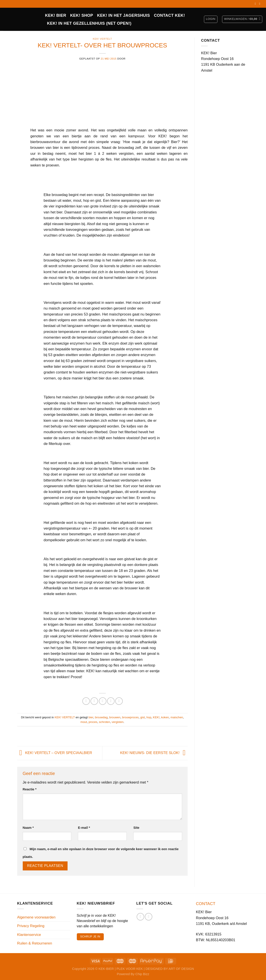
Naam (28, 828)
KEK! (156, 717)
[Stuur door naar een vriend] (103, 701)
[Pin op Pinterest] (111, 701)
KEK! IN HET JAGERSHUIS (124, 15)
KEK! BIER (56, 15)
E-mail (84, 828)
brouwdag (101, 717)
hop (149, 717)
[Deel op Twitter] (94, 701)
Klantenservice (29, 935)
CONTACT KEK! (169, 15)
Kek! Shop (82, 15)
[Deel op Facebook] (86, 701)
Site (136, 828)
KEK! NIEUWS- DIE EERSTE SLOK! (154, 753)
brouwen (115, 717)
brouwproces (130, 717)
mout (84, 722)
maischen (177, 717)
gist (142, 717)
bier (91, 717)
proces (93, 722)
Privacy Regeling (31, 926)
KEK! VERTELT (102, 39)
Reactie (30, 789)
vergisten (118, 722)
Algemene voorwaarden (36, 917)
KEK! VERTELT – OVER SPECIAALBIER (55, 753)
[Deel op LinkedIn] (119, 701)
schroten (105, 722)
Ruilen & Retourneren (35, 943)
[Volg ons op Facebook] (256, 4)
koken (165, 717)
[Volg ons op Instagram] (260, 4)
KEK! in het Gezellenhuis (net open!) (89, 23)
